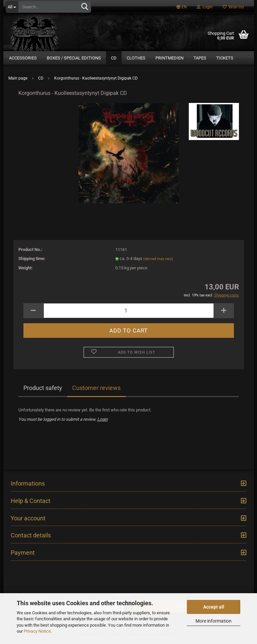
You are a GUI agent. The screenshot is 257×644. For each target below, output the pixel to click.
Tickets (225, 58)
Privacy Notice (37, 631)
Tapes (200, 58)
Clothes (136, 58)
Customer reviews (96, 388)
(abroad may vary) (158, 259)
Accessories (23, 58)
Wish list (233, 7)
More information (214, 621)
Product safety (43, 388)
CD (114, 58)
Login (205, 7)
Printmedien (169, 58)
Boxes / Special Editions (74, 58)
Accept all (214, 607)
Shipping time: (32, 259)
